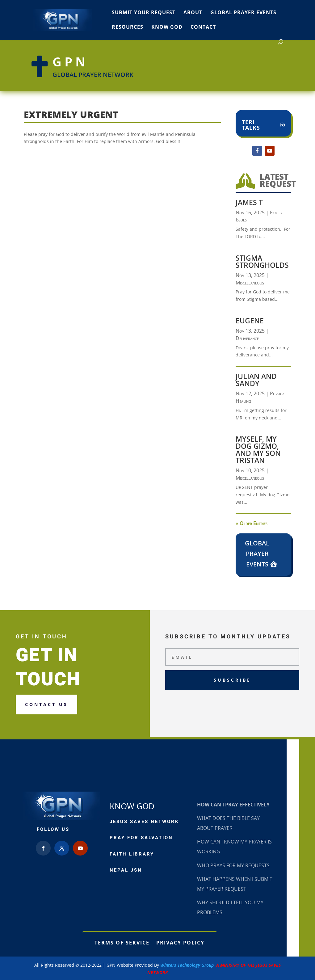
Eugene (250, 321)
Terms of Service (122, 942)
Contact (203, 27)
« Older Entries (252, 523)
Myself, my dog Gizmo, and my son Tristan (258, 450)
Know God (167, 27)
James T (249, 202)
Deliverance (247, 338)
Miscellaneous (250, 283)
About (193, 13)
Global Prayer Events (243, 13)
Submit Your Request (144, 13)
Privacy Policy (180, 942)
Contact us (46, 704)
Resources (128, 27)
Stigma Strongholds (262, 261)
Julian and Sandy (256, 380)
